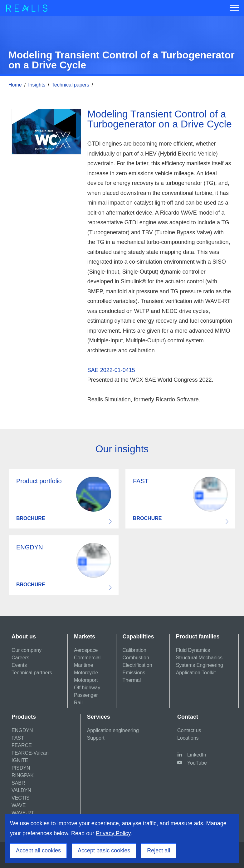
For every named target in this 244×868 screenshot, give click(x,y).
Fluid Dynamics (193, 650)
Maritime (83, 665)
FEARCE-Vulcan (30, 753)
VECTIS (21, 798)
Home (15, 85)
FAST (18, 738)
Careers (20, 658)
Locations (188, 738)
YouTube (197, 763)
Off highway (87, 688)
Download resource (64, 499)
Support (96, 738)
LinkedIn (197, 755)
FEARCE (22, 745)
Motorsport (86, 680)
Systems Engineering (200, 665)
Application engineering (113, 730)
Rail (78, 703)
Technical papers (71, 85)
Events (19, 665)
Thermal (132, 680)
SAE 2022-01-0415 (111, 370)
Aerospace (86, 650)
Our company (27, 650)
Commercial (87, 658)
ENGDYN (22, 730)
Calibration (134, 650)
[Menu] (234, 8)
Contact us (189, 730)
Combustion (136, 658)
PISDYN (21, 768)
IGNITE (20, 760)
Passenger (86, 695)
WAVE (19, 805)
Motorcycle (86, 673)
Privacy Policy (113, 833)
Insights (37, 85)
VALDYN (21, 790)
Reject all (159, 851)
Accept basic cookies (104, 851)
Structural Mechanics (199, 658)
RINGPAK (23, 775)
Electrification (137, 665)
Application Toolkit (196, 673)
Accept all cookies (38, 851)
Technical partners (32, 673)
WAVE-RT (23, 813)
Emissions (134, 673)
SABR (18, 783)
